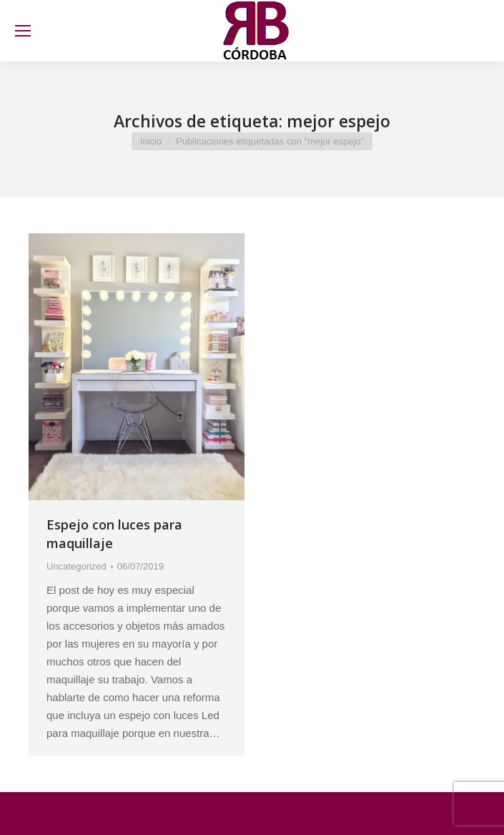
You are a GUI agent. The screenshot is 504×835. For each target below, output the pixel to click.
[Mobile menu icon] (23, 31)
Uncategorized (76, 566)
